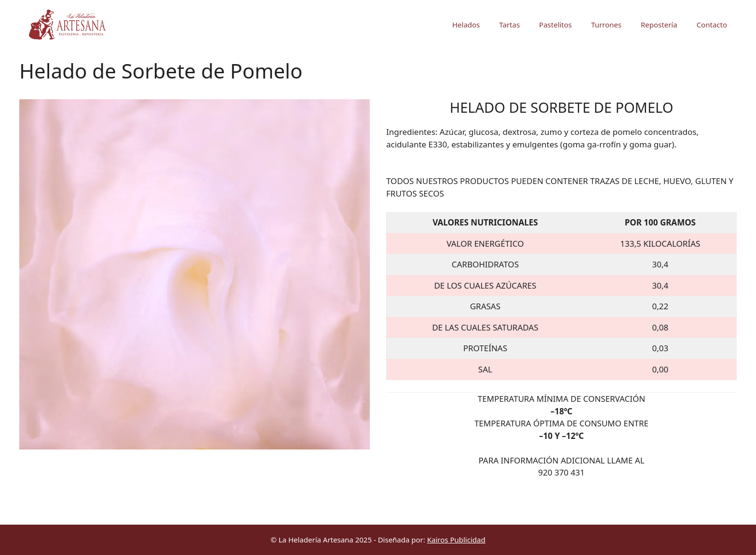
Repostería (659, 25)
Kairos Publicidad (456, 540)
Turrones (606, 25)
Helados (466, 25)
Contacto (712, 25)
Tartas (509, 25)
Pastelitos (555, 25)
